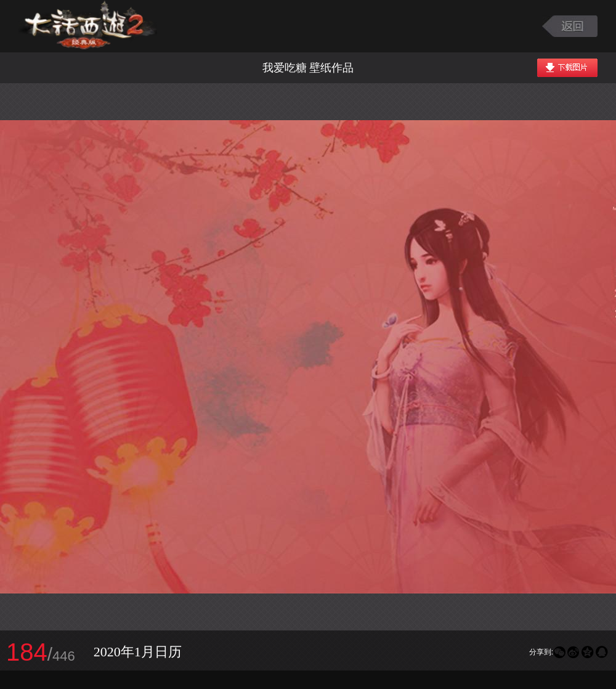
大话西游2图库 (88, 26)
